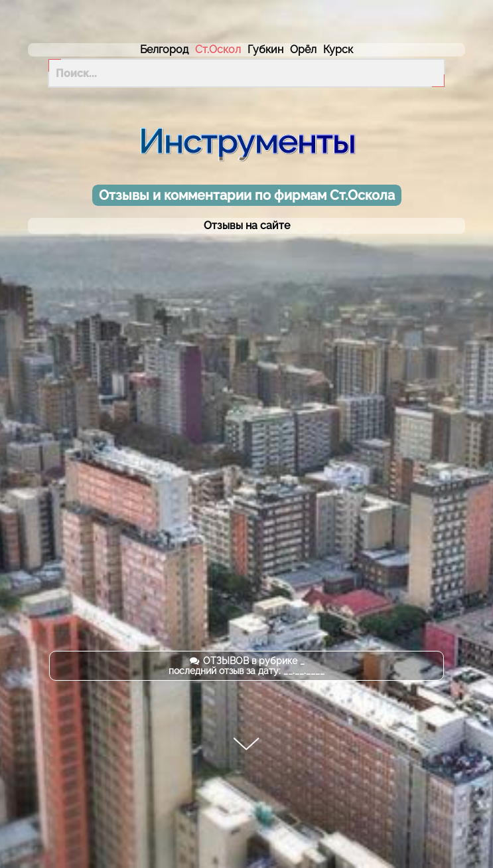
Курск (338, 49)
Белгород (164, 49)
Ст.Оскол (218, 49)
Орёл (303, 49)
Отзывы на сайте (247, 226)
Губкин (265, 49)
